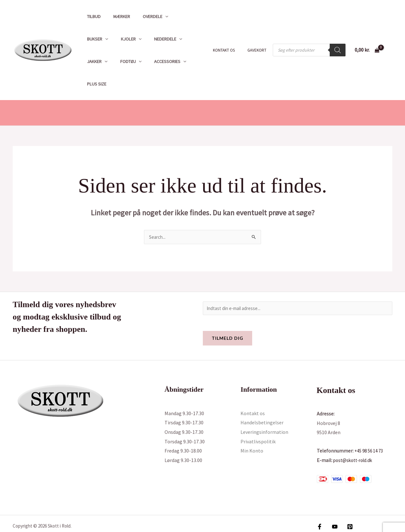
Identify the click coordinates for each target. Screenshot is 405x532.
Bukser (179, 16)
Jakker (162, 39)
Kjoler (96, 39)
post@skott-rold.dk (355, 439)
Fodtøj (193, 39)
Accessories (101, 61)
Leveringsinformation (264, 411)
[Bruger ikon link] (391, 39)
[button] (156, 16)
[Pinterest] (347, 505)
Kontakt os (231, 39)
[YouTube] (333, 505)
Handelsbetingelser (262, 401)
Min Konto (252, 429)
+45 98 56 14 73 (370, 429)
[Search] (338, 39)
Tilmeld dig (227, 317)
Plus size (136, 61)
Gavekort (259, 39)
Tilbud (92, 16)
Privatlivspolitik (258, 420)
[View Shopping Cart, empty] (367, 39)
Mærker (116, 16)
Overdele (147, 16)
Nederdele (129, 39)
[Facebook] (320, 505)
